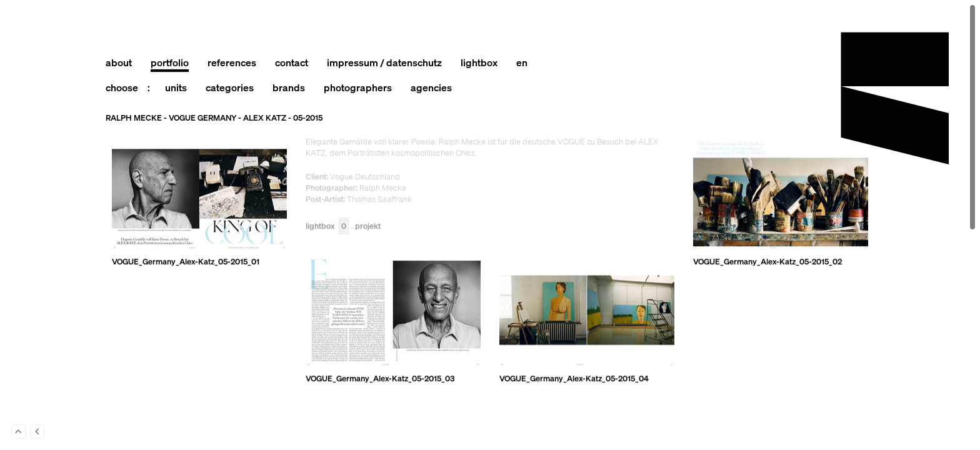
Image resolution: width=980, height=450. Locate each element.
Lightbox (327, 227)
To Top (19, 431)
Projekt (368, 227)
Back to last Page (37, 431)
